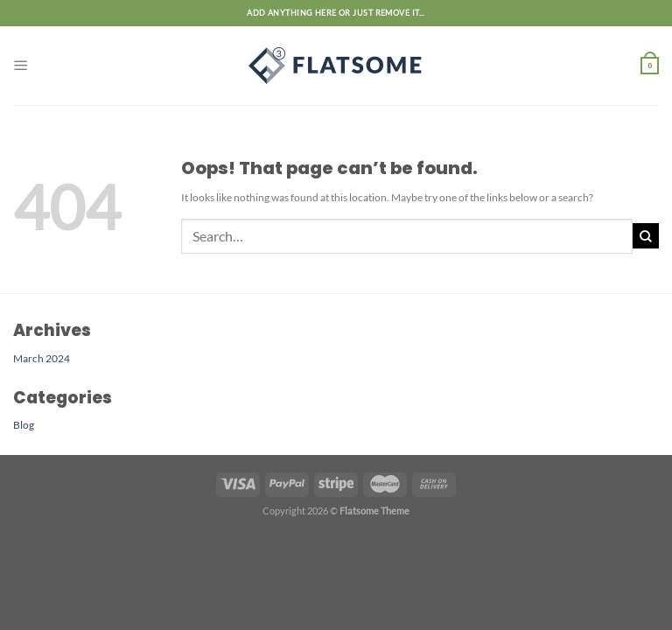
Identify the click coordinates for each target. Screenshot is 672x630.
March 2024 (42, 358)
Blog (24, 424)
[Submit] (646, 236)
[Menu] (21, 65)
